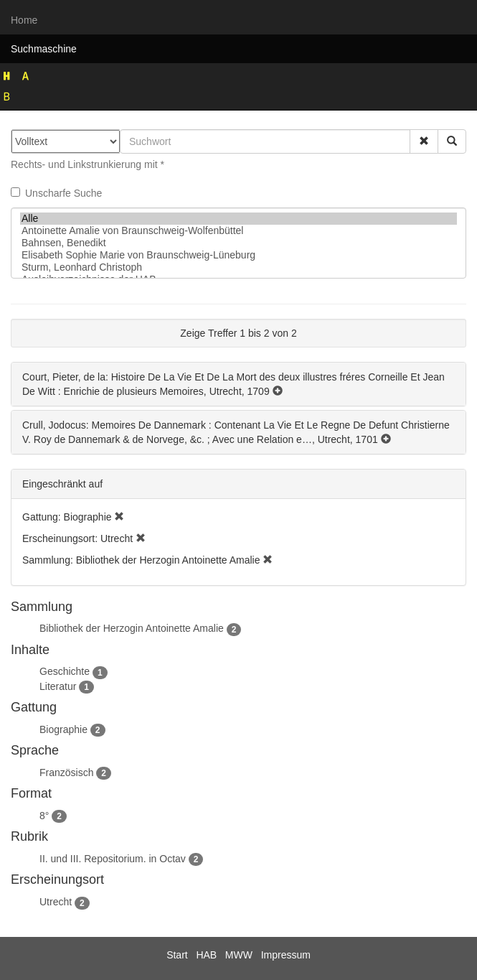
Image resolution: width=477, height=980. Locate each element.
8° (44, 816)
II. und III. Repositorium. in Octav (113, 859)
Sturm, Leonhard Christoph (238, 267)
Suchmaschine (44, 49)
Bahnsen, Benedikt (238, 243)
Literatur (58, 686)
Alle (238, 219)
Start (177, 955)
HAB (206, 955)
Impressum (286, 955)
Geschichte (65, 671)
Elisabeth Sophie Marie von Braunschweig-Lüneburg (238, 255)
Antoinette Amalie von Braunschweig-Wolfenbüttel (238, 231)
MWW (239, 955)
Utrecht (56, 902)
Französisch (66, 773)
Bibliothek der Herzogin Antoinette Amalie (132, 628)
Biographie (63, 729)
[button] (424, 141)
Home (24, 20)
